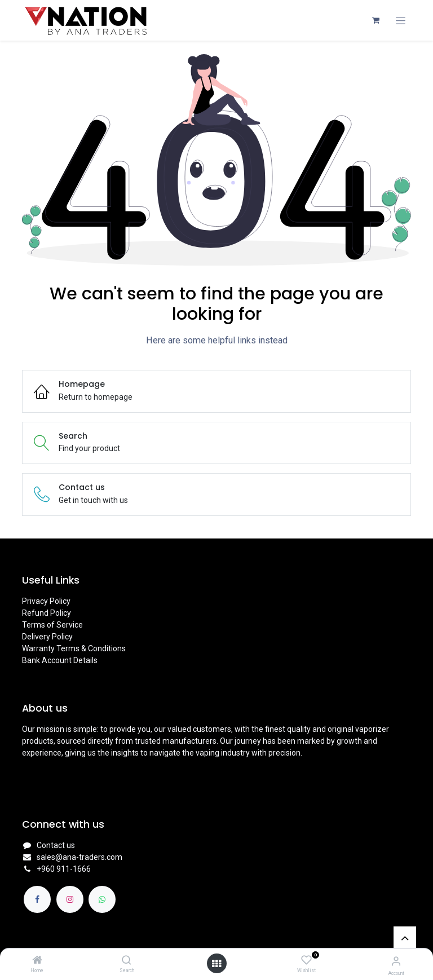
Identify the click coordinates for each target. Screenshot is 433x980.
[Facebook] (37, 899)
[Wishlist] (306, 960)
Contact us (56, 845)
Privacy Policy (46, 601)
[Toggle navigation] (401, 21)
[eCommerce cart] (375, 20)
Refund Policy (47, 613)
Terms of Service (52, 625)
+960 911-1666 (64, 869)
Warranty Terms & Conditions (74, 648)
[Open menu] (216, 964)
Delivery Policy (47, 637)
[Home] (37, 961)
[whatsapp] (102, 899)
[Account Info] (396, 961)
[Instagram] (70, 899)
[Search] (127, 961)
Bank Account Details (60, 660)
